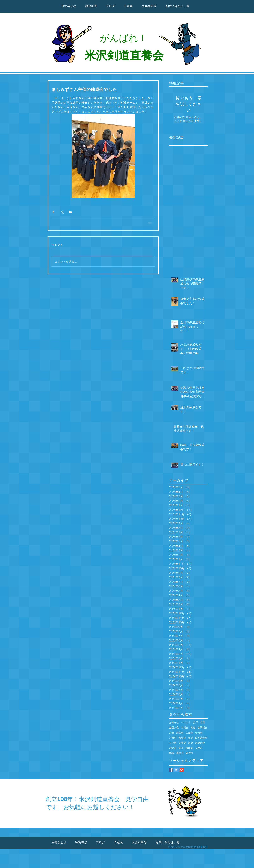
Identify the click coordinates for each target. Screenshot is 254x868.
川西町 (173, 738)
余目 (202, 722)
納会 (181, 748)
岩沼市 (199, 733)
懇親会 (182, 738)
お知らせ (174, 722)
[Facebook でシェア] (53, 212)
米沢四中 (200, 743)
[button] (149, 6)
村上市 (173, 743)
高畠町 (180, 753)
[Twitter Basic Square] (176, 770)
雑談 (171, 753)
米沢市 (173, 748)
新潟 (190, 738)
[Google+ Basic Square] (182, 770)
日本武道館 (201, 738)
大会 (171, 733)
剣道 (193, 728)
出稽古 (185, 728)
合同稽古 (202, 728)
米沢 (190, 743)
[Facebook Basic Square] (171, 770)
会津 (195, 722)
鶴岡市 (189, 753)
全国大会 (174, 728)
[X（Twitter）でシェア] (62, 212)
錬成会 (189, 748)
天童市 (180, 733)
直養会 (182, 743)
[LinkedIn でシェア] (70, 212)
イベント (186, 722)
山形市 (189, 733)
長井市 (199, 748)
